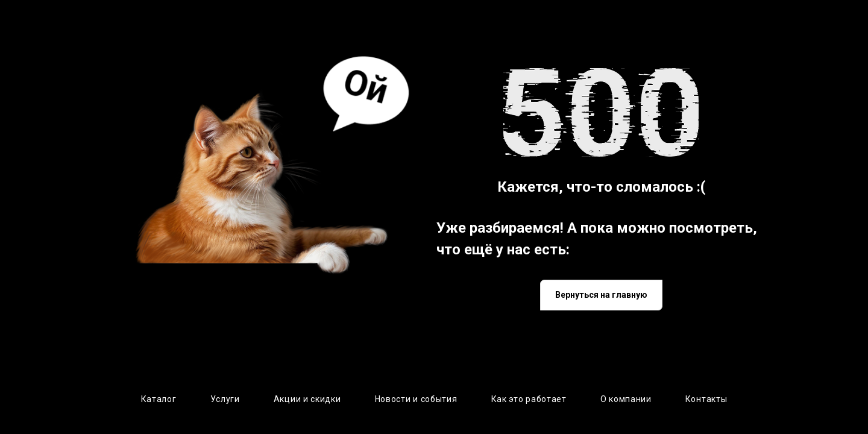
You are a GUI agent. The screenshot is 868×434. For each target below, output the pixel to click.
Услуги (225, 399)
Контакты (706, 399)
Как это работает (529, 399)
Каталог (159, 399)
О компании (626, 399)
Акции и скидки (307, 399)
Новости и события (416, 399)
